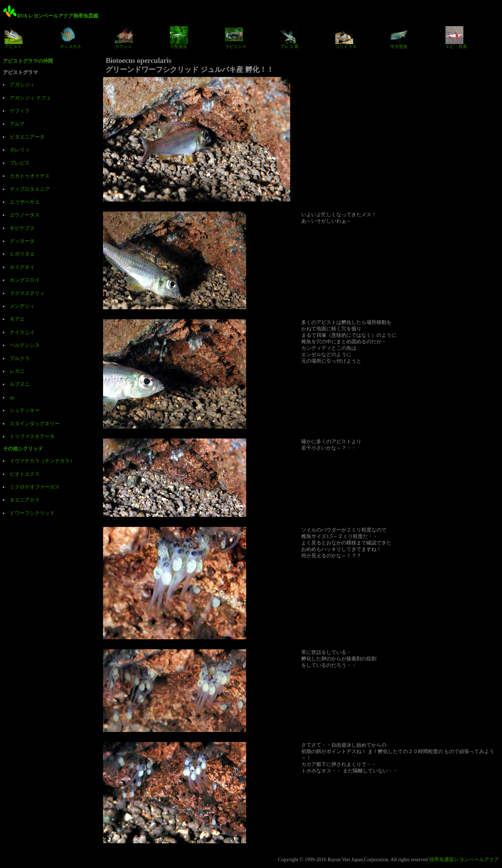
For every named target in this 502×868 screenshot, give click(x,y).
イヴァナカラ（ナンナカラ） (42, 461)
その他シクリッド (23, 449)
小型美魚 (179, 38)
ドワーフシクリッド (32, 513)
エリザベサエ (25, 202)
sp (12, 397)
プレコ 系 (289, 38)
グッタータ (22, 241)
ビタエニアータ (27, 137)
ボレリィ (20, 150)
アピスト (14, 38)
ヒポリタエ (22, 254)
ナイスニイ (22, 332)
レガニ (17, 371)
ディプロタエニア (30, 189)
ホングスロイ (25, 280)
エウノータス (25, 215)
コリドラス (346, 38)
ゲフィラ (20, 111)
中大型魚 (399, 38)
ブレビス (20, 163)
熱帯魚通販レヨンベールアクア (464, 860)
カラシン (124, 38)
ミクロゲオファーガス (35, 487)
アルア (17, 124)
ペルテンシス (25, 345)
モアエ (17, 319)
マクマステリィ (27, 293)
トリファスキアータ (32, 437)
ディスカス (70, 38)
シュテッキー (25, 410)
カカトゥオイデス (30, 176)
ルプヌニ (20, 384)
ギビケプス (22, 228)
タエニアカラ (25, 500)
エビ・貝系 (456, 38)
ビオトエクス (25, 474)
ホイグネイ (22, 267)
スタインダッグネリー (35, 424)
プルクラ (20, 358)
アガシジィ (22, 85)
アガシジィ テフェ (30, 98)
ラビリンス (236, 38)
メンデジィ (22, 306)
